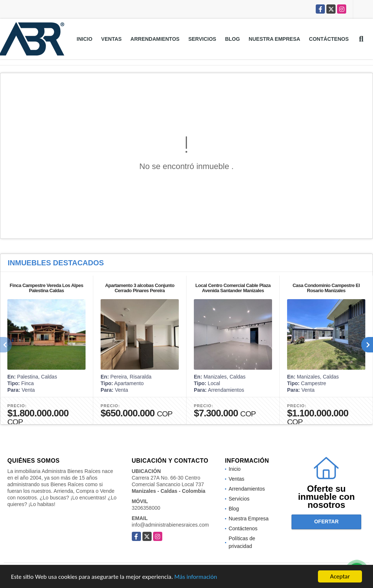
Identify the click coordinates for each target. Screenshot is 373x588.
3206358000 (146, 508)
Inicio (85, 39)
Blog (232, 39)
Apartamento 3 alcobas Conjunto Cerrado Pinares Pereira (140, 288)
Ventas (112, 39)
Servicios (202, 39)
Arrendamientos (155, 39)
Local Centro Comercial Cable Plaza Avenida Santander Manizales (233, 288)
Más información (196, 577)
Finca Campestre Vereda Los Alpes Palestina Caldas (46, 288)
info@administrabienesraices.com (170, 525)
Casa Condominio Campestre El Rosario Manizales (326, 288)
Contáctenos (329, 39)
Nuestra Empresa (274, 39)
